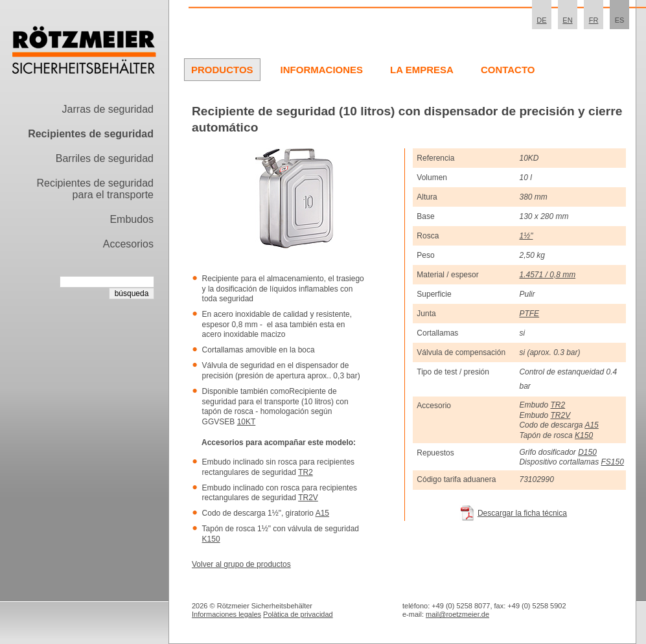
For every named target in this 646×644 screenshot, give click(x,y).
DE (541, 20)
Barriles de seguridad (105, 158)
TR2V (308, 498)
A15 (322, 513)
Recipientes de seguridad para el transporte (95, 189)
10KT (247, 422)
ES (620, 20)
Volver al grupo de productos (241, 564)
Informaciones (322, 70)
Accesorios (128, 244)
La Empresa (422, 70)
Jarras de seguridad (108, 109)
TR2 (306, 472)
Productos (222, 70)
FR (594, 20)
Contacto (508, 70)
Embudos (132, 219)
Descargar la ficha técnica (522, 513)
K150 (211, 539)
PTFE (529, 314)
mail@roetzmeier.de (457, 614)
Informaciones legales (226, 614)
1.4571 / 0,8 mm (547, 275)
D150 (587, 452)
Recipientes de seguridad (91, 134)
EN (567, 20)
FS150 (613, 462)
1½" (526, 236)
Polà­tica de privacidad (298, 614)
